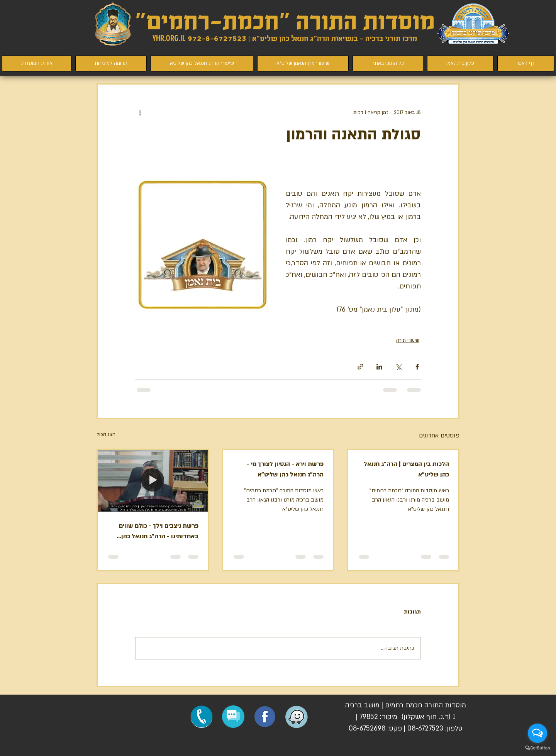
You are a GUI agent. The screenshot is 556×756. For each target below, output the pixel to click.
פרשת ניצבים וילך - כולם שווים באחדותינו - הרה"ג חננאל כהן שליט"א (159, 532)
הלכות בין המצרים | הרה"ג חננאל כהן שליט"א (406, 469)
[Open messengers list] (537, 733)
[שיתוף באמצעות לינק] (360, 367)
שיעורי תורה (408, 340)
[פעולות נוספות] (140, 112)
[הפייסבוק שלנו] (265, 717)
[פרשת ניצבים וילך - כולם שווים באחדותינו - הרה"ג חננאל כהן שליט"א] (153, 481)
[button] (233, 717)
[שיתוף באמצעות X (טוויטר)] (398, 367)
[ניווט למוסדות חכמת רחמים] (297, 717)
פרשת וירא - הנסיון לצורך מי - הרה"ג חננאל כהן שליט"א (285, 469)
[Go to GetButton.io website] (537, 748)
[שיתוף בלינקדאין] (379, 367)
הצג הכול (106, 434)
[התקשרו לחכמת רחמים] (202, 717)
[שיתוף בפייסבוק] (417, 367)
